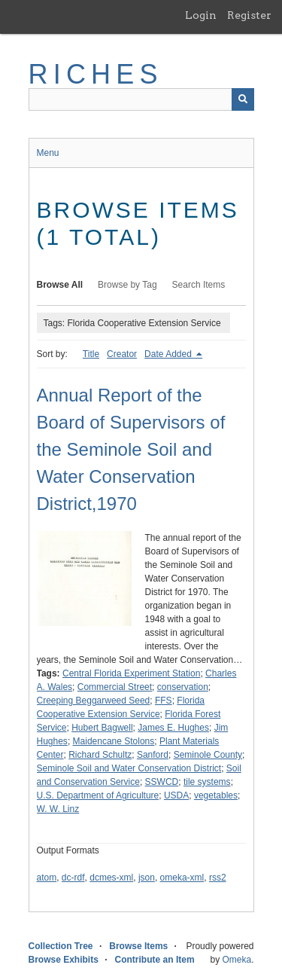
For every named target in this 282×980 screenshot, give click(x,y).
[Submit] (243, 99)
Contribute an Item (155, 960)
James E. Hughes (173, 728)
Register (249, 15)
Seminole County (208, 755)
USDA (176, 795)
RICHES (96, 74)
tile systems (207, 782)
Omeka (237, 960)
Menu (48, 153)
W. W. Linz (58, 809)
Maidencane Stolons (114, 741)
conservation (183, 687)
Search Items (199, 285)
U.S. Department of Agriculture (98, 795)
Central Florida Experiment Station (131, 673)
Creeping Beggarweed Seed (94, 701)
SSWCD (162, 782)
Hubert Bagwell (102, 728)
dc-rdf (73, 878)
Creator (122, 354)
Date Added (169, 354)
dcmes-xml (111, 878)
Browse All (60, 285)
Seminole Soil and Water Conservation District (129, 768)
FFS (164, 701)
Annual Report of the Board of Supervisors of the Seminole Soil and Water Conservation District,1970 (131, 449)
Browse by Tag (127, 285)
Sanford (153, 755)
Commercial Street (115, 687)
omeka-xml (182, 878)
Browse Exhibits (64, 960)
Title (91, 354)
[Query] (141, 99)
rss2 (218, 878)
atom (47, 878)
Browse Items (138, 946)
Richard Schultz (100, 755)
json (147, 878)
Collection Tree (61, 946)
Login (201, 15)
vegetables (216, 795)
